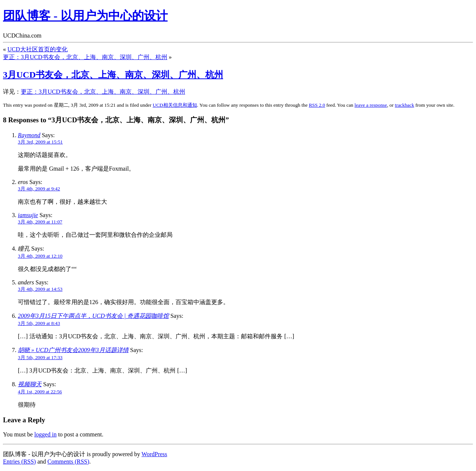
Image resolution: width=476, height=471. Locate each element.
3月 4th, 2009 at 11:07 (40, 222)
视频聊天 (30, 384)
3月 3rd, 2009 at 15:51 (40, 142)
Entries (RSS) (19, 462)
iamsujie (28, 215)
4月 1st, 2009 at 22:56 (40, 392)
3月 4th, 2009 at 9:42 (39, 189)
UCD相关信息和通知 (175, 105)
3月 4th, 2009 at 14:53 (40, 289)
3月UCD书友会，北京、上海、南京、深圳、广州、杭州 (113, 75)
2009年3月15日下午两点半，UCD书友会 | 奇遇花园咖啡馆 (93, 316)
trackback (405, 105)
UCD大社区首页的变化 (38, 49)
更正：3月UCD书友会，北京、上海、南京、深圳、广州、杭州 (85, 57)
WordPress (155, 454)
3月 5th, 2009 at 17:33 (40, 357)
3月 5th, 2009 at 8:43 (39, 323)
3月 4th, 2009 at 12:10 (40, 256)
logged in (45, 434)
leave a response (371, 105)
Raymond (29, 135)
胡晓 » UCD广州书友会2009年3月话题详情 (73, 350)
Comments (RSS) (68, 462)
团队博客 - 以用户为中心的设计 (85, 16)
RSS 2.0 (317, 105)
